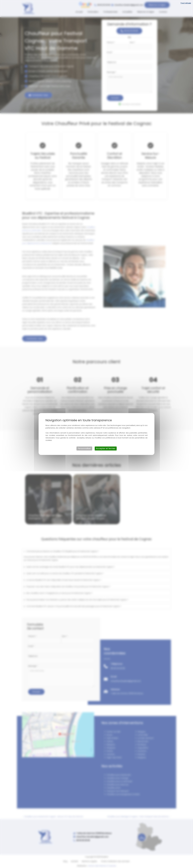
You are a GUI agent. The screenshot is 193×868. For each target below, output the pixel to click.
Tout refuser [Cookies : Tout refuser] (186, 3)
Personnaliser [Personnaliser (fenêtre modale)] (84, 448)
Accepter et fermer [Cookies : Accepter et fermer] (106, 448)
